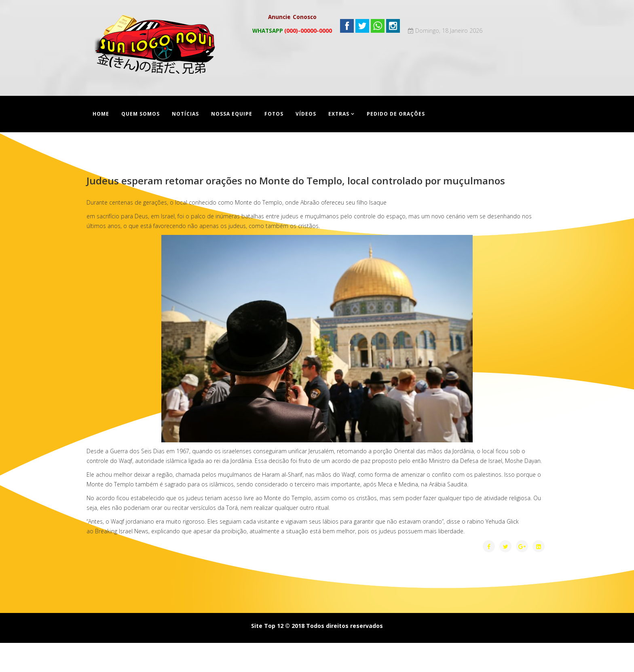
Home (101, 114)
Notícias (185, 114)
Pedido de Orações (396, 114)
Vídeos (306, 114)
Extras (339, 114)
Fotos (274, 114)
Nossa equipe (232, 114)
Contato (107, 150)
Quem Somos (141, 114)
